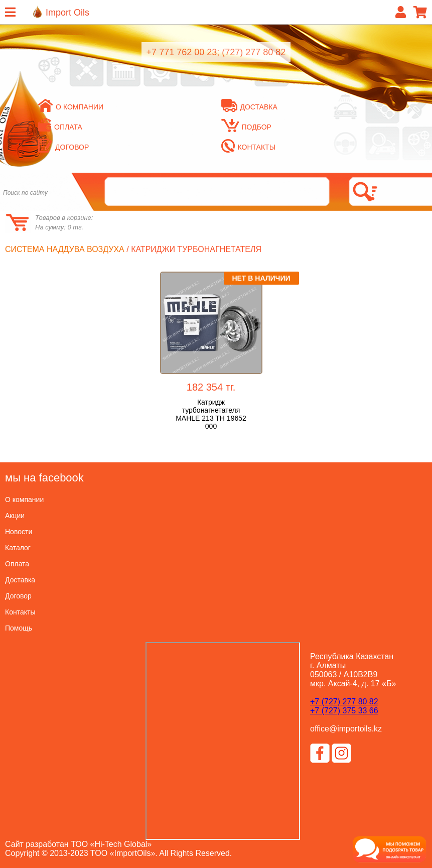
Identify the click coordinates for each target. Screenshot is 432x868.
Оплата (17, 564)
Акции (15, 516)
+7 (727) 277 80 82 (344, 702)
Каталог (18, 548)
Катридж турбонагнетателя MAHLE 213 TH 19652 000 (211, 414)
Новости (19, 532)
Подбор (246, 127)
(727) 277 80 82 (254, 52)
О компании (71, 107)
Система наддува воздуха (65, 249)
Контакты (249, 147)
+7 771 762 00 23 (182, 52)
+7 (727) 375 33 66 (344, 711)
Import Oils (67, 13)
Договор (18, 596)
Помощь (19, 628)
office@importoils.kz (346, 729)
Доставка (249, 107)
